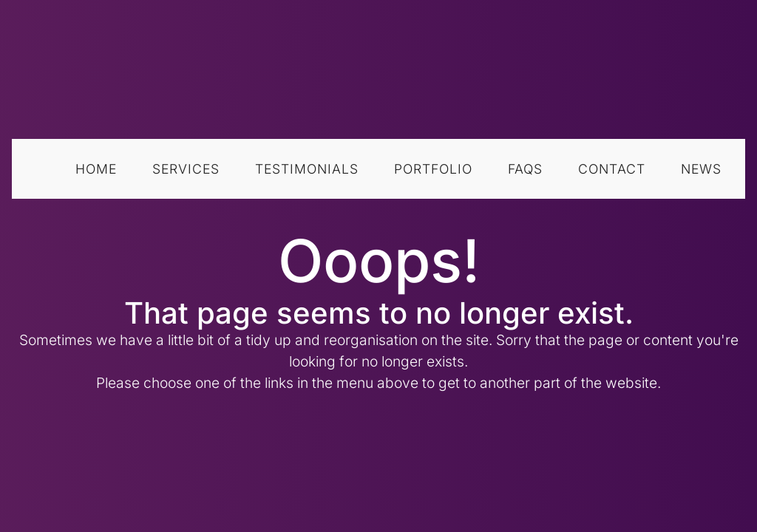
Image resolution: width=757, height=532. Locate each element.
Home (96, 169)
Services (186, 169)
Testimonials (307, 169)
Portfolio (433, 169)
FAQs (525, 169)
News (701, 169)
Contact (612, 169)
